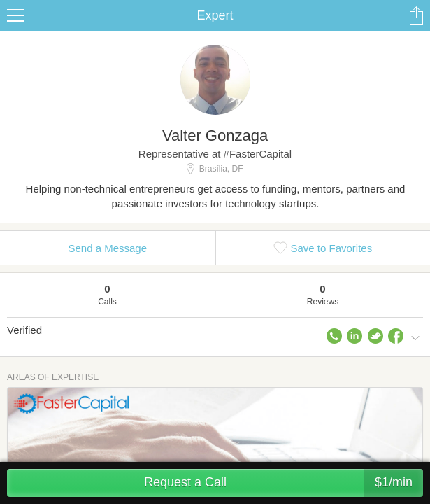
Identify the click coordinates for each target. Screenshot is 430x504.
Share (416, 15)
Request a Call (284, 483)
